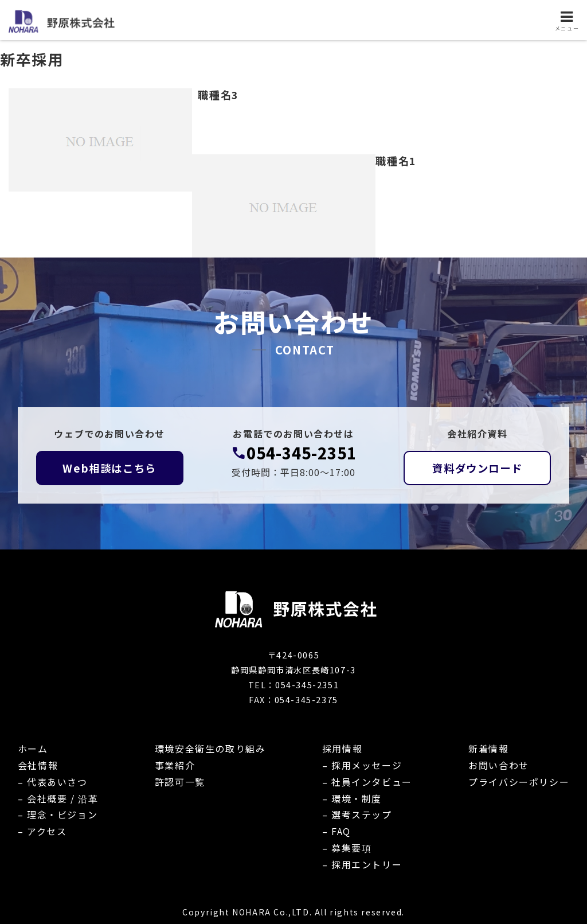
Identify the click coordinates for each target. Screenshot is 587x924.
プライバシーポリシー (519, 782)
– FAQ (336, 831)
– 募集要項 (347, 848)
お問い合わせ (499, 765)
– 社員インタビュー (367, 782)
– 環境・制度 (352, 798)
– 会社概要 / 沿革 (58, 798)
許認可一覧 (180, 782)
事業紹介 (175, 765)
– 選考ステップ (357, 814)
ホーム (33, 748)
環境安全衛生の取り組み (210, 748)
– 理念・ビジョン (58, 814)
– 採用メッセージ (362, 765)
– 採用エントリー (362, 864)
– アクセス (42, 831)
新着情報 (488, 748)
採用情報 (342, 748)
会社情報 (38, 765)
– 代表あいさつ (53, 782)
